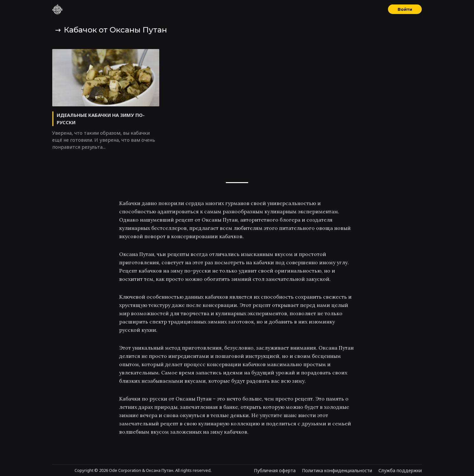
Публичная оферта (275, 470)
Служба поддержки (400, 470)
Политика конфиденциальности (337, 470)
